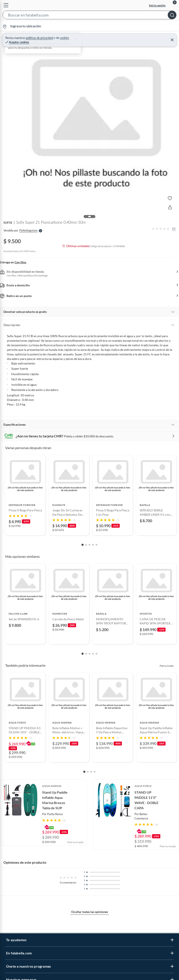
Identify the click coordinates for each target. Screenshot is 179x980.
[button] (89, 16)
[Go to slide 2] (86, 545)
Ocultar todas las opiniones (90, 912)
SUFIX (8, 223)
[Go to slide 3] (89, 545)
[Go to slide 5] (96, 545)
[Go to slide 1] (83, 545)
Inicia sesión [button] (157, 5)
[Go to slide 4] (93, 545)
